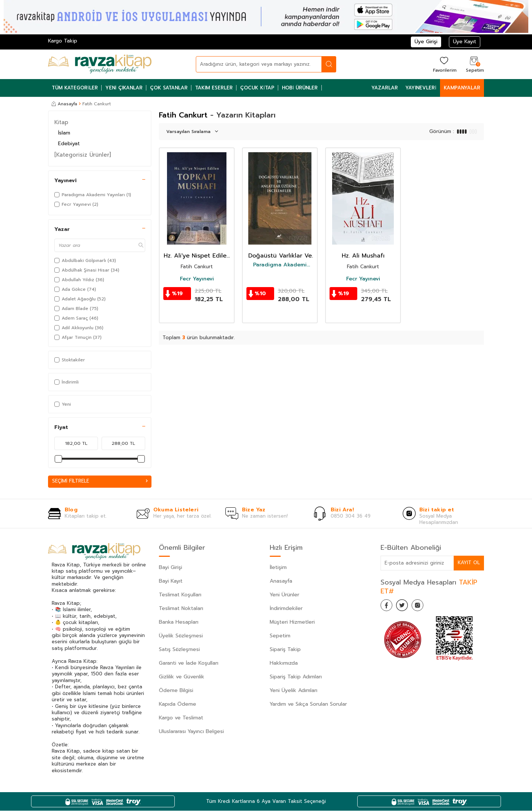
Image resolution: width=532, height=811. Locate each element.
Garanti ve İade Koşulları (189, 663)
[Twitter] (406, 607)
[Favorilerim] (444, 64)
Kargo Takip (63, 41)
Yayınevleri (421, 88)
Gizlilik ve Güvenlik (182, 677)
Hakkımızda (284, 663)
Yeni (63, 404)
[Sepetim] (474, 64)
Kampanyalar (462, 88)
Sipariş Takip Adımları (296, 677)
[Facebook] (388, 607)
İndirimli (66, 382)
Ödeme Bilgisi (176, 691)
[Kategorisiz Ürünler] (83, 155)
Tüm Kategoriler (75, 88)
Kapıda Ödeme (178, 704)
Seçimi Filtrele (100, 481)
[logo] (100, 64)
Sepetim (280, 636)
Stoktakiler (70, 360)
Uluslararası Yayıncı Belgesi (191, 732)
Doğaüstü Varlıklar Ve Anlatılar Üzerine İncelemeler (280, 256)
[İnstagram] (425, 607)
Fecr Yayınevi (197, 279)
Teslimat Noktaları (181, 609)
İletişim (278, 568)
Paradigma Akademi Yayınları (280, 265)
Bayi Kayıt (171, 581)
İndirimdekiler (286, 609)
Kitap (61, 122)
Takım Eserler (214, 88)
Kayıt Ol (468, 563)
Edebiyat (69, 144)
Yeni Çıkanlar (124, 88)
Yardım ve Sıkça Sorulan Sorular (308, 704)
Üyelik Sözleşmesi (181, 636)
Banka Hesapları (179, 622)
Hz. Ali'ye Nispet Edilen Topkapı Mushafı (197, 256)
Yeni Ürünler (284, 595)
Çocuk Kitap (257, 88)
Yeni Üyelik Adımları (294, 691)
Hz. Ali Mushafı (363, 256)
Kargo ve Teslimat (181, 718)
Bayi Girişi (170, 568)
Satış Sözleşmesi (179, 650)
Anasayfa (64, 104)
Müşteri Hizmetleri (292, 622)
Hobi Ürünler (300, 88)
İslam (64, 133)
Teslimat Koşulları (180, 595)
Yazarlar (385, 88)
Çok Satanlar (169, 88)
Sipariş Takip (285, 650)
